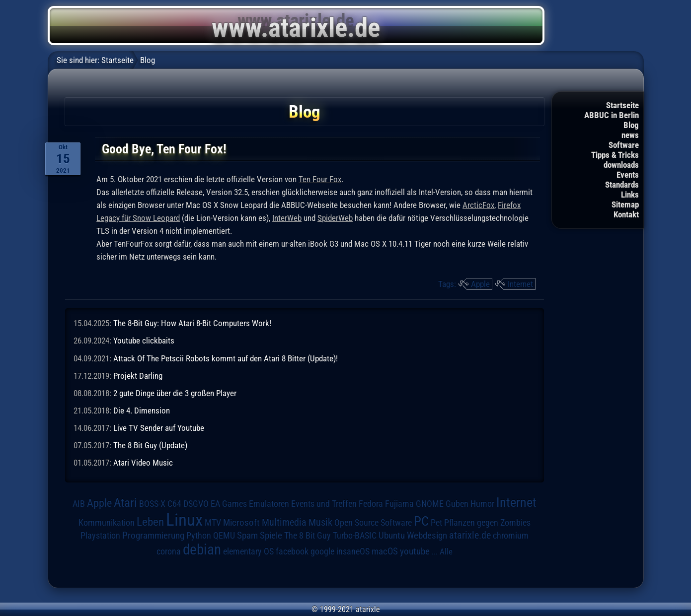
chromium (511, 536)
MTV (213, 522)
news (630, 135)
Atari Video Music (143, 463)
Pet (436, 523)
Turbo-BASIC (355, 535)
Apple (480, 284)
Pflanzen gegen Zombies (487, 523)
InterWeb (287, 218)
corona (169, 551)
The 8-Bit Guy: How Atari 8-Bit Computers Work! (192, 323)
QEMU (224, 536)
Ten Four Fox (320, 179)
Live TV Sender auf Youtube (159, 428)
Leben (150, 522)
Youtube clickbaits (144, 341)
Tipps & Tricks (615, 155)
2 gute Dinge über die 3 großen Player (175, 393)
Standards (622, 185)
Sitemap (625, 205)
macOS (385, 551)
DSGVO (196, 504)
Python (199, 536)
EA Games (229, 504)
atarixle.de (470, 535)
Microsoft (241, 522)
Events (628, 175)
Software (624, 145)
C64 (174, 504)
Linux (184, 520)
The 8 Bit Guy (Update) (150, 445)
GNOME (430, 504)
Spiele (271, 535)
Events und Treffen (324, 504)
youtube (415, 551)
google (322, 551)
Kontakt (626, 214)
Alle (446, 551)
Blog (631, 125)
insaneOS (353, 551)
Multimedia (284, 522)
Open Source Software (373, 523)
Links (630, 195)
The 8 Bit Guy (307, 535)
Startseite (622, 105)
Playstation (100, 536)
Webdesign (427, 536)
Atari (125, 503)
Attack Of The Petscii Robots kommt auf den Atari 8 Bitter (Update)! (226, 358)
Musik (320, 522)
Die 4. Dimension (142, 411)
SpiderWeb (335, 218)
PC (421, 521)
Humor (482, 504)
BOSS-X (152, 504)
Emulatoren (269, 504)
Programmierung (153, 535)
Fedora (371, 504)
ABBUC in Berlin (612, 115)
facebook (292, 551)
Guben (457, 504)
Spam (247, 536)
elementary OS (248, 551)
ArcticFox (478, 205)
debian (202, 549)
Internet (520, 284)
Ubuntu (392, 536)
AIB (79, 504)
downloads (621, 165)
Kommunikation (107, 522)
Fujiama (399, 504)
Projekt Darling (138, 376)
